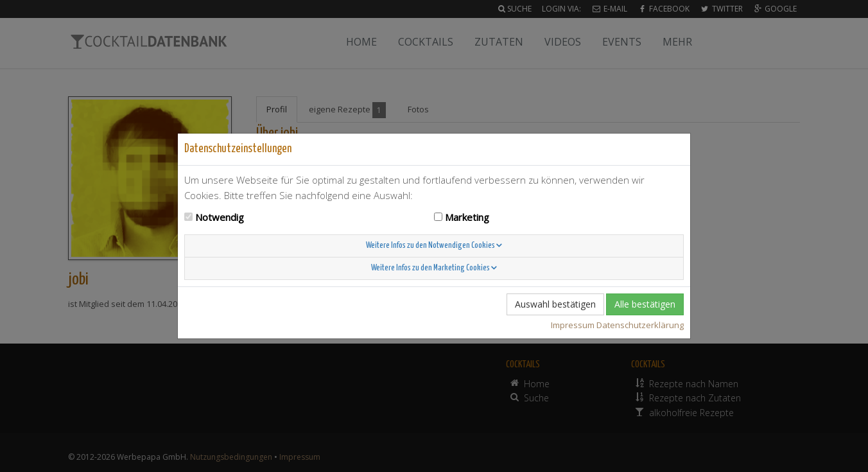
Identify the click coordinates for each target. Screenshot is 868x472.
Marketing (467, 217)
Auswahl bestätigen (555, 304)
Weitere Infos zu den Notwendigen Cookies (434, 246)
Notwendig (220, 217)
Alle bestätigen (645, 304)
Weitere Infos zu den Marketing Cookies (434, 268)
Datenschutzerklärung (640, 325)
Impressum (573, 325)
